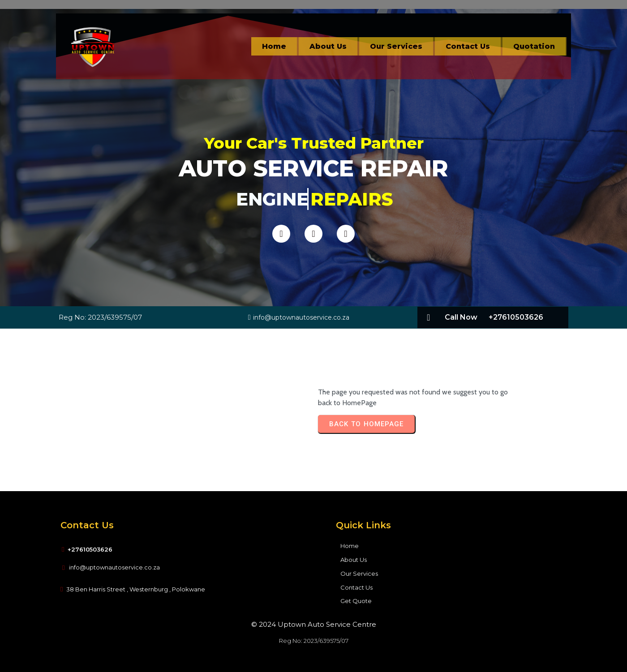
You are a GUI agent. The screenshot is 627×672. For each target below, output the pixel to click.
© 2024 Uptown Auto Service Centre (314, 624)
